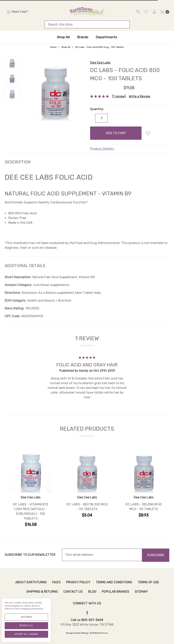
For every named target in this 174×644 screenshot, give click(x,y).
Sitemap (141, 595)
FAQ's (56, 585)
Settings (26, 617)
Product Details (103, 149)
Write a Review (140, 96)
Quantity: (97, 109)
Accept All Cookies (26, 634)
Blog (92, 595)
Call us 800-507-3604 (87, 620)
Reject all (26, 625)
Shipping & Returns (42, 595)
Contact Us (73, 595)
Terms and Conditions (114, 585)
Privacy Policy (78, 585)
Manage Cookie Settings (77, 633)
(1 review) (119, 96)
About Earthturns (31, 585)
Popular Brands (116, 595)
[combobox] (87, 24)
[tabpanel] (31, 489)
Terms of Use (148, 585)
